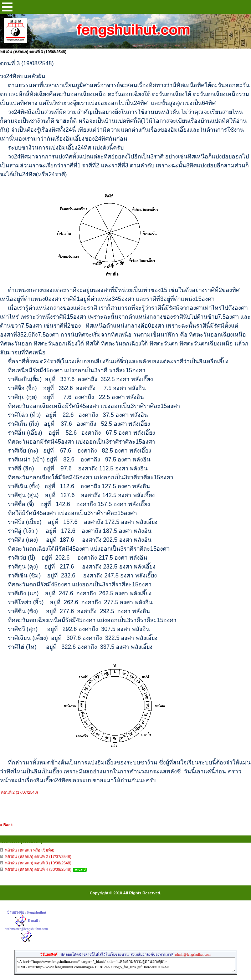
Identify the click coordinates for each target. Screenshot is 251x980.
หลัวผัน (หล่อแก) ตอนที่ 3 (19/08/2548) (38, 863)
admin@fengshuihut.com (192, 954)
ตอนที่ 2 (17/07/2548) (20, 792)
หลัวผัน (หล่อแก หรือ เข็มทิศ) (30, 850)
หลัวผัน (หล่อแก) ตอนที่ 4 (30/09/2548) (38, 869)
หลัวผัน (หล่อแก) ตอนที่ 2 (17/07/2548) (38, 857)
